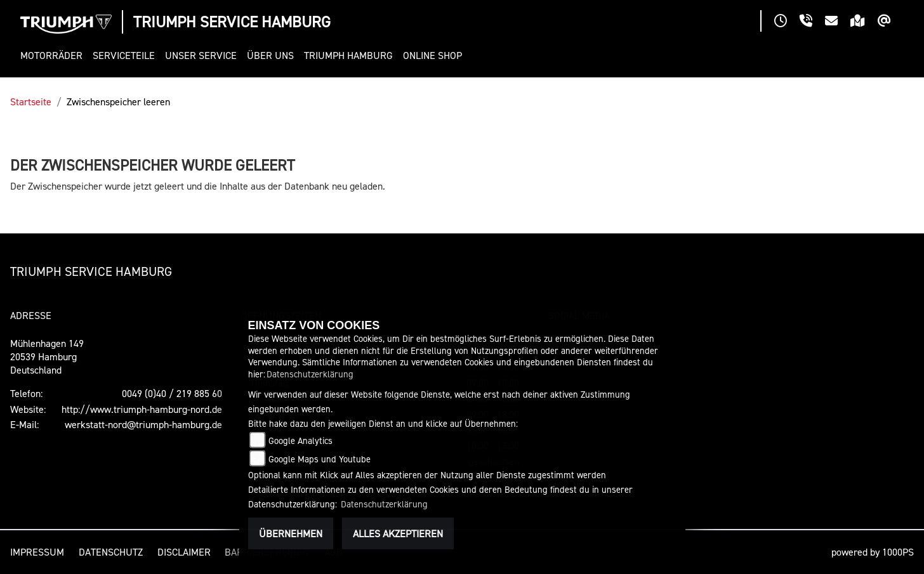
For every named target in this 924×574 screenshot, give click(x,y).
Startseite (31, 101)
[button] (54, 55)
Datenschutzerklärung (310, 374)
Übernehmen (291, 533)
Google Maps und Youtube (320, 459)
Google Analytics (300, 440)
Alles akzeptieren (398, 533)
